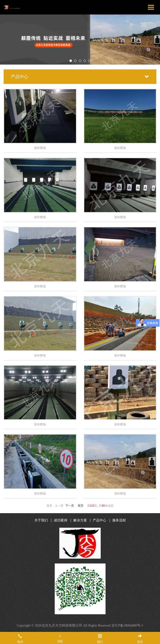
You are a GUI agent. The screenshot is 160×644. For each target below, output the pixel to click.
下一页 (70, 506)
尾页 (81, 506)
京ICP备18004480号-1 (127, 625)
